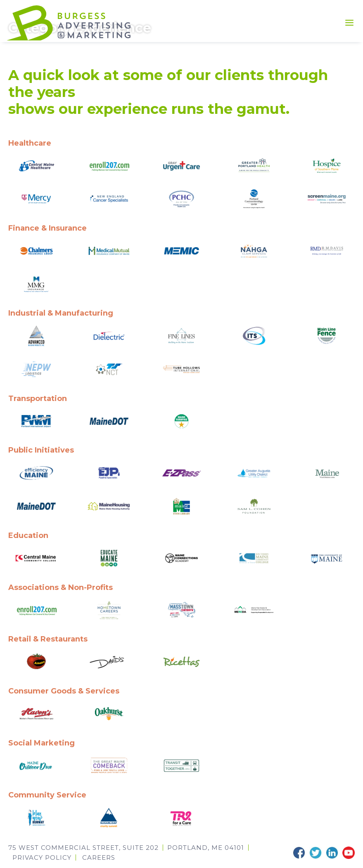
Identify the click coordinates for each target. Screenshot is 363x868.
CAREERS (99, 857)
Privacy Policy (42, 857)
